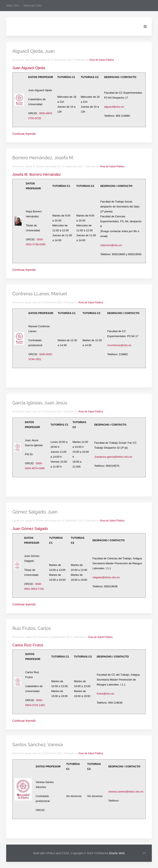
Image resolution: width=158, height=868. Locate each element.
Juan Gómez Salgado (30, 529)
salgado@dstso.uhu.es (106, 577)
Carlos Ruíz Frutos (28, 645)
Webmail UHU (33, 6)
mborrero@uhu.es (111, 245)
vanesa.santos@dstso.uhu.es (126, 792)
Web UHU (13, 6)
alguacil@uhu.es (114, 107)
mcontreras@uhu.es (119, 345)
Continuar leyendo (24, 134)
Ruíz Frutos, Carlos (32, 628)
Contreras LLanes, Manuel (40, 294)
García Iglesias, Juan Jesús (40, 403)
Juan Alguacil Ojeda (29, 68)
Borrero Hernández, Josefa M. (43, 158)
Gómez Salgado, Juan (35, 512)
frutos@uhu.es (105, 694)
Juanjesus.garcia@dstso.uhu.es (113, 457)
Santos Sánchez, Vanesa (38, 745)
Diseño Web (117, 853)
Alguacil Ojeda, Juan (34, 51)
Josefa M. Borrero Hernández (37, 175)
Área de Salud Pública (102, 60)
